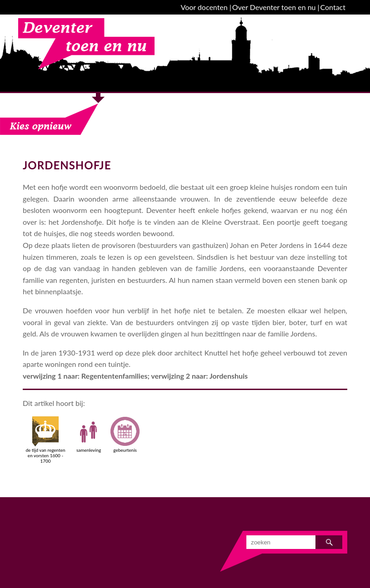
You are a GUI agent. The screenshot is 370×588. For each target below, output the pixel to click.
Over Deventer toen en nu (274, 7)
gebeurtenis (125, 435)
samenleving (89, 435)
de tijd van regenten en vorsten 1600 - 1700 (45, 440)
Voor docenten (204, 7)
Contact (333, 7)
